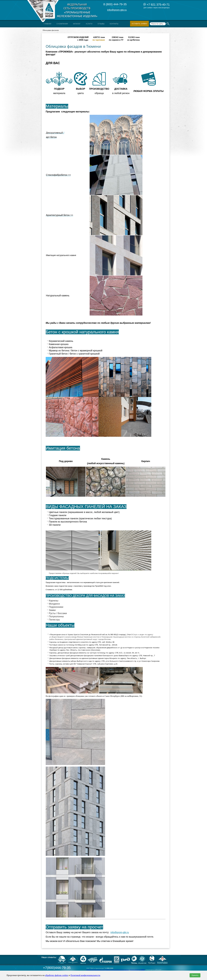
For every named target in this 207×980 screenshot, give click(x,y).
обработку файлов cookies (57, 975)
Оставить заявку (139, 24)
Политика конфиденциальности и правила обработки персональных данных (108, 970)
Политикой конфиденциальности (85, 975)
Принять (195, 975)
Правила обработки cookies (137, 970)
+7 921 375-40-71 (157, 5)
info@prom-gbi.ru (117, 10)
